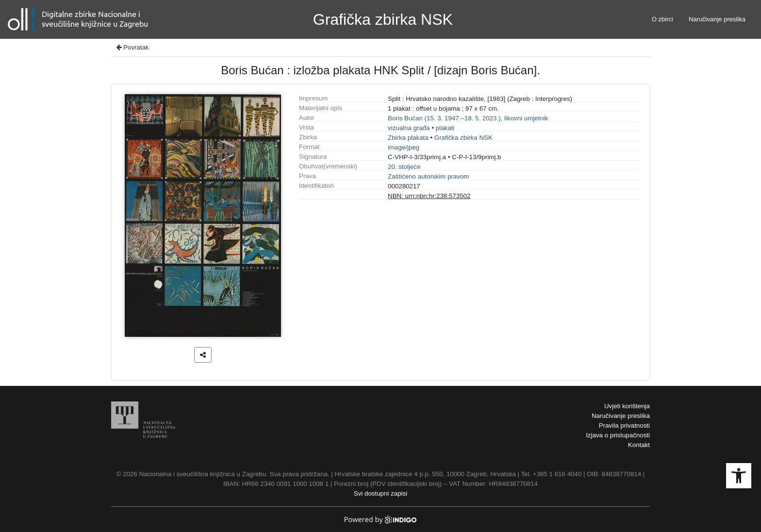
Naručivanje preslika (717, 19)
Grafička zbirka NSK (463, 138)
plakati (445, 128)
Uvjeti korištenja (627, 406)
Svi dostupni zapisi (380, 493)
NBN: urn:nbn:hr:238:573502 (429, 196)
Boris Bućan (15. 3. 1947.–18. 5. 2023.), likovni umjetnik (468, 118)
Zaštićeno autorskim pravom (428, 176)
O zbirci (662, 19)
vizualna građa (409, 128)
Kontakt (639, 445)
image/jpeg (404, 147)
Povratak (132, 47)
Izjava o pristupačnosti (618, 435)
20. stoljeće (404, 167)
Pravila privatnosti (624, 425)
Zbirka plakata (408, 138)
